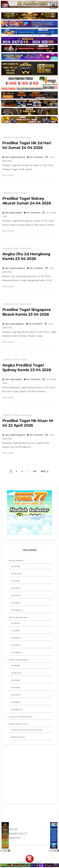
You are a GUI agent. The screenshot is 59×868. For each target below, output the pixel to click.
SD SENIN (16, 566)
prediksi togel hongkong (17, 138)
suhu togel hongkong (15, 157)
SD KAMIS (16, 588)
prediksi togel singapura (17, 304)
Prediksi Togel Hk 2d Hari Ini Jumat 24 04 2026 (27, 145)
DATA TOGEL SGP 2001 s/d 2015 (27, 730)
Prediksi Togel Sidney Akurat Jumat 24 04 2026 (27, 201)
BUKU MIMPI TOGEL (18, 724)
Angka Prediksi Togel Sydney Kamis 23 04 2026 (27, 367)
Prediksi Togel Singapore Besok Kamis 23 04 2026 (27, 312)
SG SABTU (16, 645)
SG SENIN (16, 623)
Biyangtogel (18, 737)
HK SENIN (16, 666)
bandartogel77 (17, 834)
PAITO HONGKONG (18, 660)
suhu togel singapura (15, 324)
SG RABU (16, 631)
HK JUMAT (16, 695)
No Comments (37, 157)
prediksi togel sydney (15, 193)
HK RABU (16, 680)
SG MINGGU (17, 652)
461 (35, 471)
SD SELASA (16, 573)
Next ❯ (45, 471)
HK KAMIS (16, 687)
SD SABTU (16, 603)
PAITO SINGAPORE (18, 617)
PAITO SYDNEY (16, 561)
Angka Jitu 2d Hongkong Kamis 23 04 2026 (26, 256)
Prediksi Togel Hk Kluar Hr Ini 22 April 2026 (28, 423)
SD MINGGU (17, 610)
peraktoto (14, 838)
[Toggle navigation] (53, 6)
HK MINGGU (17, 709)
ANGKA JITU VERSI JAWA (21, 717)
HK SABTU (16, 702)
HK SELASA (16, 673)
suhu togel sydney (13, 213)
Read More (8, 176)
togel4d (12, 829)
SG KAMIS (16, 638)
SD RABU (16, 581)
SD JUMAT (16, 595)
